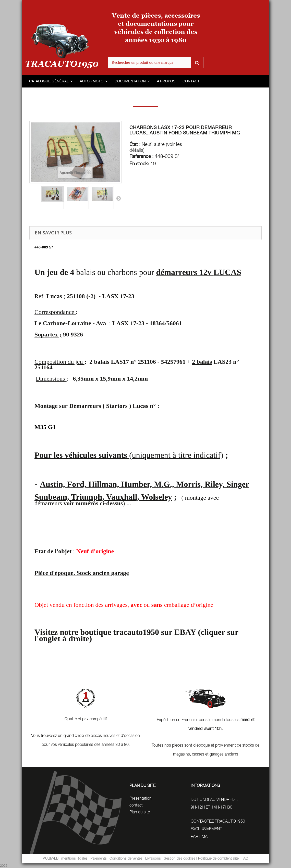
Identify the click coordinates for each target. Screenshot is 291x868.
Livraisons (153, 859)
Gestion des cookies (179, 859)
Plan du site (140, 813)
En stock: (139, 164)
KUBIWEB (51, 859)
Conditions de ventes (126, 859)
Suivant (118, 198)
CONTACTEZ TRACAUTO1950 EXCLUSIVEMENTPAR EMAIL (218, 829)
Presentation (141, 799)
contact (136, 806)
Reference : (141, 157)
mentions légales (74, 859)
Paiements (99, 859)
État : (135, 145)
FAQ (245, 859)
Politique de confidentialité (218, 859)
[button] (51, 81)
